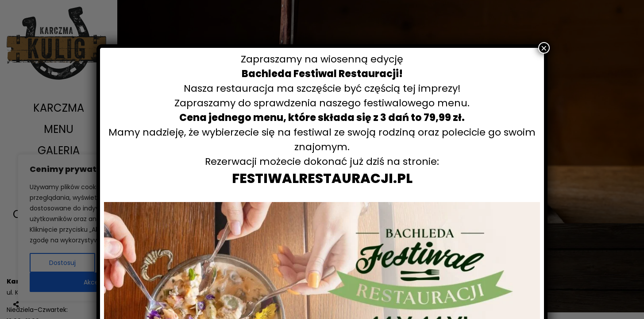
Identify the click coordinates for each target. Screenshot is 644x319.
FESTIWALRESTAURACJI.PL (322, 179)
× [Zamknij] (544, 48)
